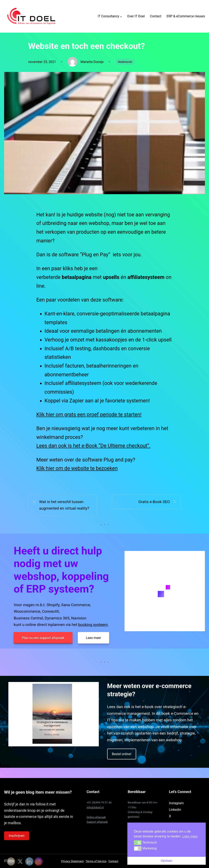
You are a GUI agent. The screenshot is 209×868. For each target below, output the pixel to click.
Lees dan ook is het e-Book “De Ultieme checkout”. (93, 446)
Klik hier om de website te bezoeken (77, 468)
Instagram (176, 803)
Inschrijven (17, 836)
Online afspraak (96, 817)
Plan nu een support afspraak (43, 638)
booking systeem (93, 625)
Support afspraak (97, 822)
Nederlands (125, 62)
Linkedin (175, 810)
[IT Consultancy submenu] (121, 16)
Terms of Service (96, 861)
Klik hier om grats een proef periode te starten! (89, 415)
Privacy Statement (72, 861)
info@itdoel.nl (95, 807)
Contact (113, 861)
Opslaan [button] (167, 861)
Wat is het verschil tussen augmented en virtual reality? (64, 505)
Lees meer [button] (190, 836)
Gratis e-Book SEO (154, 502)
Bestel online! (122, 754)
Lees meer (93, 638)
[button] (138, 843)
